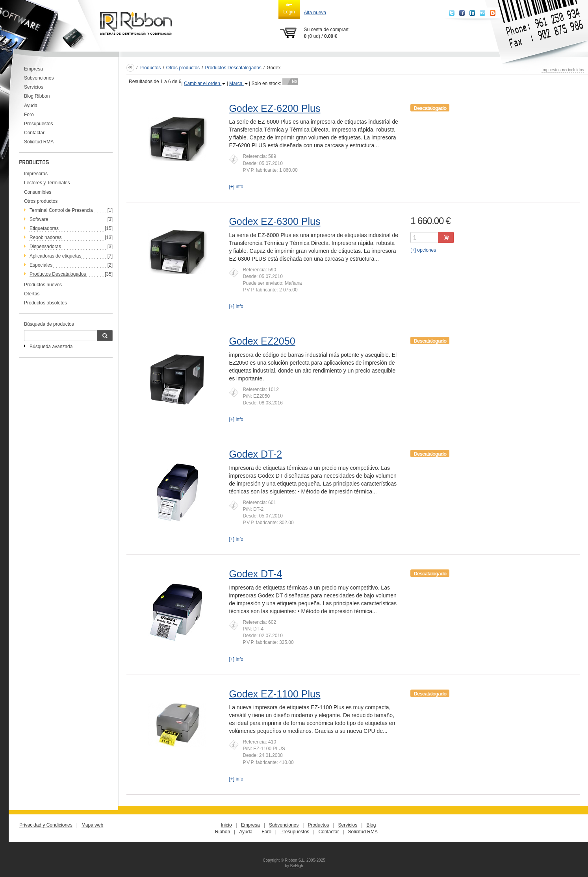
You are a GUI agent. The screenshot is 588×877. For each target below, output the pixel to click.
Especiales (41, 265)
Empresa (33, 69)
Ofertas (32, 294)
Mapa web (92, 825)
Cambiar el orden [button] (205, 83)
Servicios (34, 87)
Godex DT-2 (255, 454)
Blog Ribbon (37, 96)
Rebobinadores (45, 237)
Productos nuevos (43, 285)
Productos (150, 68)
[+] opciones (423, 250)
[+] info (236, 187)
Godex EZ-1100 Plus (275, 694)
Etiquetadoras (44, 228)
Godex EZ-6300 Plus (275, 221)
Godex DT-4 (255, 574)
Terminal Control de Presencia (61, 210)
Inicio (226, 825)
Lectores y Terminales (47, 183)
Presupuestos (38, 124)
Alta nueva (315, 13)
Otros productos (41, 201)
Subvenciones (39, 78)
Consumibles (38, 192)
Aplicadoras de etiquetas (55, 256)
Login (289, 8)
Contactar (34, 133)
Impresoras (36, 174)
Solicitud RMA (39, 142)
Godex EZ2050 (262, 341)
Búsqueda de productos (49, 324)
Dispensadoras (45, 247)
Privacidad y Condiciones (46, 825)
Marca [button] (238, 83)
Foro (29, 115)
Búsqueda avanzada (51, 347)
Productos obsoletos (45, 303)
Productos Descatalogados (233, 68)
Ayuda (31, 106)
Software (39, 219)
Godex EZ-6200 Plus (275, 108)
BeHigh (297, 866)
